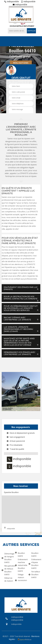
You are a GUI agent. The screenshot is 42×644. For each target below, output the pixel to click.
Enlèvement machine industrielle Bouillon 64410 (21, 565)
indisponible (12, 1)
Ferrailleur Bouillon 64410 (34, 575)
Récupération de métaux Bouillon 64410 (8, 570)
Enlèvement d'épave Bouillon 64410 (34, 564)
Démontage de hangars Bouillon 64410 (8, 558)
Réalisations (21, 63)
